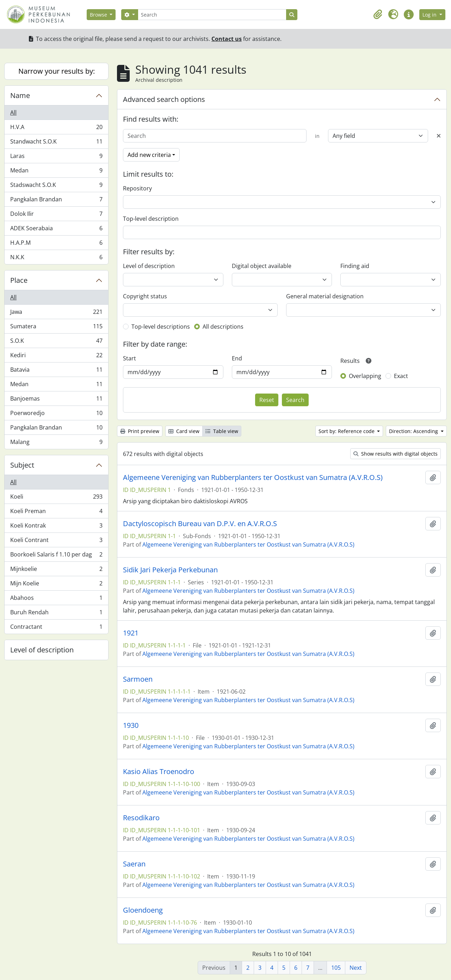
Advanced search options (164, 99)
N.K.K (56, 258)
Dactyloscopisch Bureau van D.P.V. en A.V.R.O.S (200, 524)
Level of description (42, 650)
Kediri (56, 357)
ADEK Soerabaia (56, 230)
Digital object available (262, 266)
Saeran (134, 864)
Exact (401, 376)
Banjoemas (56, 400)
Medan (56, 172)
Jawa (56, 313)
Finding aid (355, 266)
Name (20, 95)
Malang (56, 443)
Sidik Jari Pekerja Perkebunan (170, 570)
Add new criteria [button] (149, 155)
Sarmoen (138, 679)
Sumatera (56, 328)
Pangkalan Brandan (56, 201)
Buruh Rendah (56, 614)
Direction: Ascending (414, 431)
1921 (131, 633)
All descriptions (223, 327)
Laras (56, 157)
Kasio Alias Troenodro (159, 772)
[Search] (212, 15)
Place (19, 280)
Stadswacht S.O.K (56, 186)
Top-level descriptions (161, 327)
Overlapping (365, 376)
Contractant (56, 628)
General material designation (325, 296)
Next (356, 968)
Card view (184, 431)
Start (129, 358)
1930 (131, 725)
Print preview (140, 431)
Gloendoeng (143, 910)
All (13, 112)
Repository (137, 188)
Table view (222, 431)
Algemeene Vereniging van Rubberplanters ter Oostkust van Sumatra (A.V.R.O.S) (253, 477)
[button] (378, 14)
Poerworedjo (56, 415)
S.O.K (56, 342)
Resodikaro (141, 818)
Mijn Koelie (56, 585)
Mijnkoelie (56, 570)
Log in (430, 15)
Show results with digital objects (396, 454)
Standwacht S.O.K (56, 143)
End (237, 358)
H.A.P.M (56, 244)
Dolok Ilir (56, 215)
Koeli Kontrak (56, 527)
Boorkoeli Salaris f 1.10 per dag (56, 556)
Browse (99, 15)
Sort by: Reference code (347, 431)
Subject (22, 465)
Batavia (56, 371)
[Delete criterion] (439, 136)
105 (336, 968)
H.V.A (56, 129)
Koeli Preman (56, 513)
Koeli (56, 498)
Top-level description (151, 219)
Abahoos (56, 599)
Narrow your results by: (57, 71)
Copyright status (145, 296)
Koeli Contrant (56, 541)
